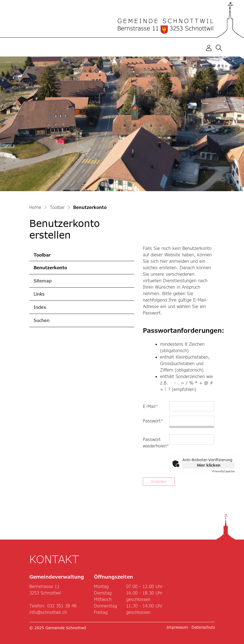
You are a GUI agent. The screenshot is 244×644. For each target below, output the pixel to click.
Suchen (42, 320)
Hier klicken (209, 465)
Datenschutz (203, 627)
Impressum (177, 627)
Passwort (153, 421)
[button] (220, 48)
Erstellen (159, 482)
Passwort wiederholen (154, 442)
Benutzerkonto (51, 269)
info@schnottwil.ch (48, 612)
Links (39, 294)
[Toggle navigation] (231, 48)
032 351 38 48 (62, 606)
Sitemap (43, 281)
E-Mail (150, 406)
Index (40, 307)
